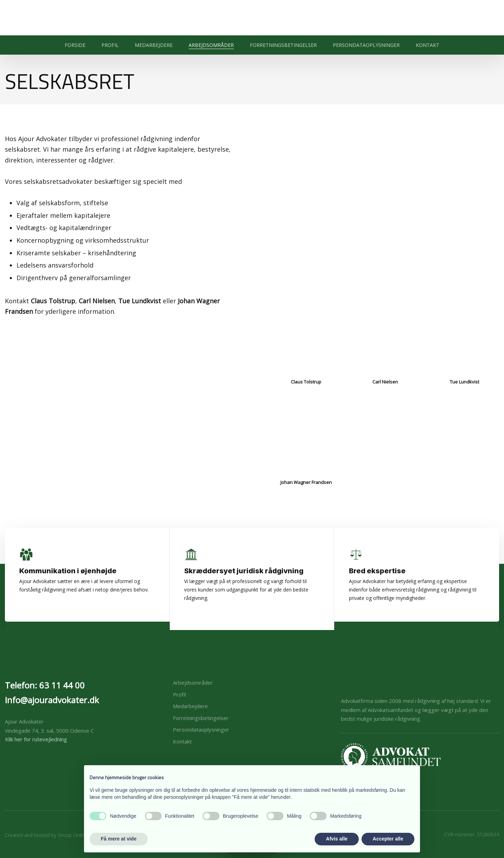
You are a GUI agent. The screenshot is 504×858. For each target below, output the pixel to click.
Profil (110, 45)
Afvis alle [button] (337, 839)
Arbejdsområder (211, 45)
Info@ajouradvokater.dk (52, 700)
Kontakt (428, 45)
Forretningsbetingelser (283, 45)
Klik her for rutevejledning (36, 739)
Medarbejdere (154, 45)
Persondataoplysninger (366, 45)
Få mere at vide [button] (119, 839)
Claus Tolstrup (53, 301)
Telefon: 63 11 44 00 (45, 685)
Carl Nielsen (97, 301)
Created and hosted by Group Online (46, 835)
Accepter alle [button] (388, 839)
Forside (75, 45)
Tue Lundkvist (140, 301)
